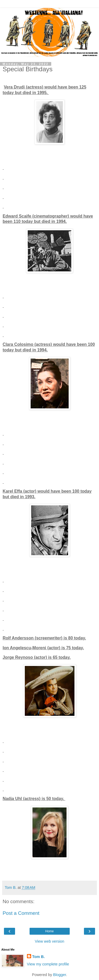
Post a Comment (21, 913)
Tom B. (39, 957)
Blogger (60, 975)
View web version (50, 941)
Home (49, 931)
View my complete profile (48, 964)
